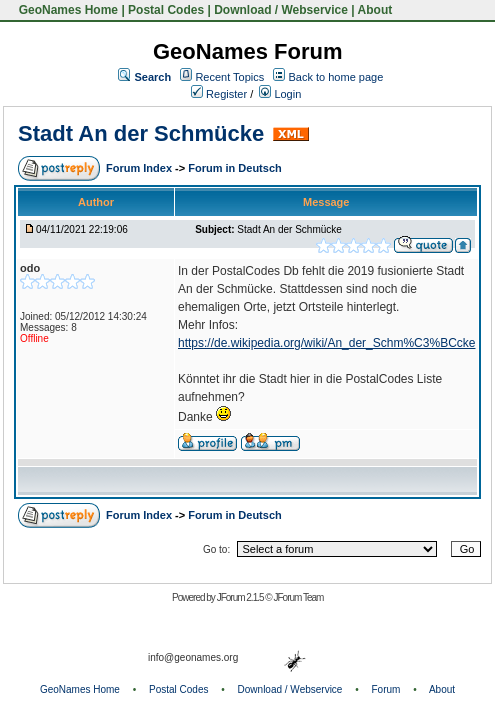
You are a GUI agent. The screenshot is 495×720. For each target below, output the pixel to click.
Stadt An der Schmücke (141, 133)
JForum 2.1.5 (241, 597)
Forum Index (140, 168)
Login (280, 94)
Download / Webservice (281, 10)
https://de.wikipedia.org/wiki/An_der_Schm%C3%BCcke (326, 343)
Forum (386, 689)
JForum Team (298, 597)
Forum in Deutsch (235, 168)
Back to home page (336, 77)
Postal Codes (166, 10)
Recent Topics (229, 77)
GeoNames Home (66, 10)
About (375, 10)
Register (219, 94)
